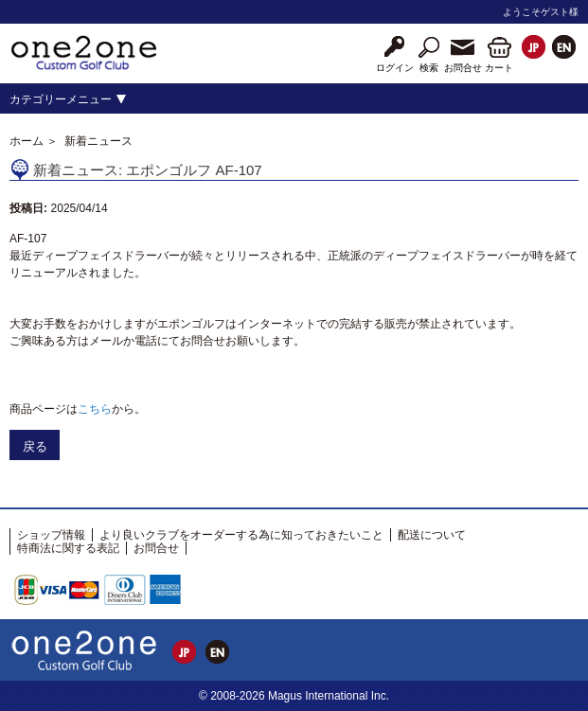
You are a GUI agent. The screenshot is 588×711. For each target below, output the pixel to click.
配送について (432, 535)
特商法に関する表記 (68, 548)
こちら (95, 409)
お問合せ (156, 548)
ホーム (27, 141)
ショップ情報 (51, 535)
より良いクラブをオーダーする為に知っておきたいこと (241, 535)
